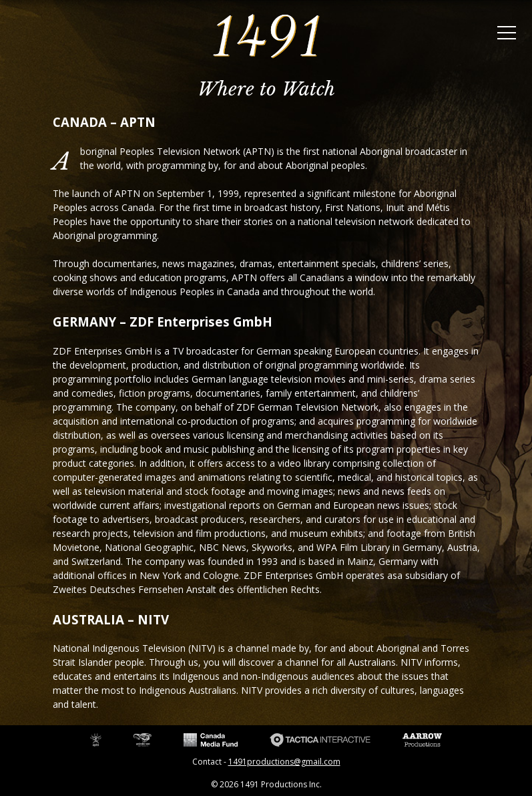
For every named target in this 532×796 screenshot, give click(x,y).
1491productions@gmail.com (284, 762)
